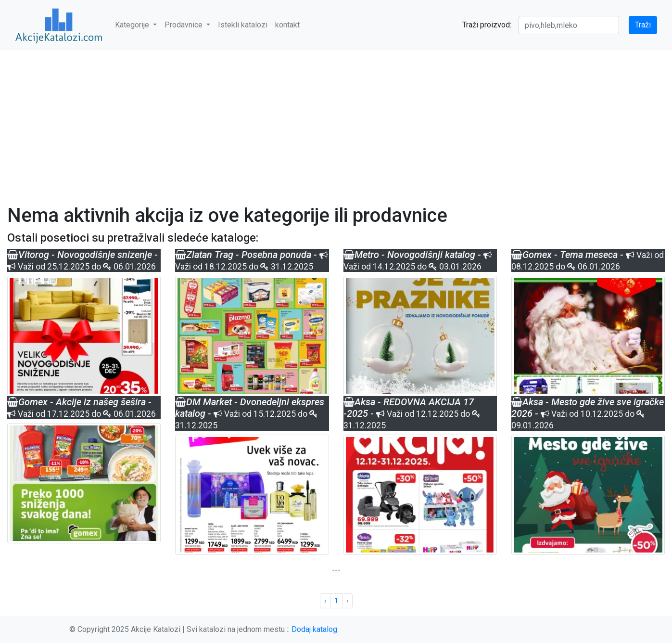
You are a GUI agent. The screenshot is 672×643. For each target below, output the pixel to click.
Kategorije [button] (133, 25)
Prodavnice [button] (184, 25)
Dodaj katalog (314, 629)
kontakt (287, 25)
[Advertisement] (336, 121)
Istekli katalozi (243, 25)
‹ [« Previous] (325, 601)
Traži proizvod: (487, 25)
